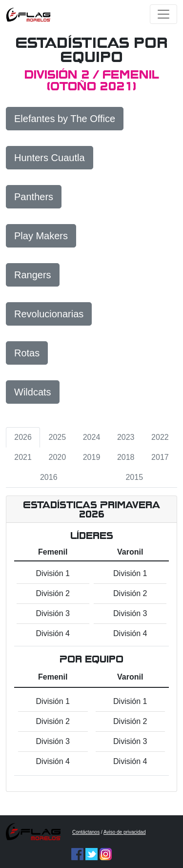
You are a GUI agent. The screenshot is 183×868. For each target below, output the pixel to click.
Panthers (34, 197)
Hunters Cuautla (50, 158)
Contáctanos (86, 832)
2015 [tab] (134, 477)
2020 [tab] (58, 457)
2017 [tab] (160, 457)
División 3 (53, 613)
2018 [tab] (126, 457)
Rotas (27, 353)
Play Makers (41, 236)
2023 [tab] (126, 437)
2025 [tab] (58, 437)
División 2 (53, 593)
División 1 (53, 573)
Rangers (33, 275)
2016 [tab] (49, 477)
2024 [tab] (92, 437)
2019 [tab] (92, 457)
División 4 (53, 633)
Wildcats (33, 392)
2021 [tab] (23, 457)
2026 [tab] (23, 437)
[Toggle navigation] (163, 14)
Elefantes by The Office (65, 119)
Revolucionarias (49, 314)
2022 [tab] (160, 437)
